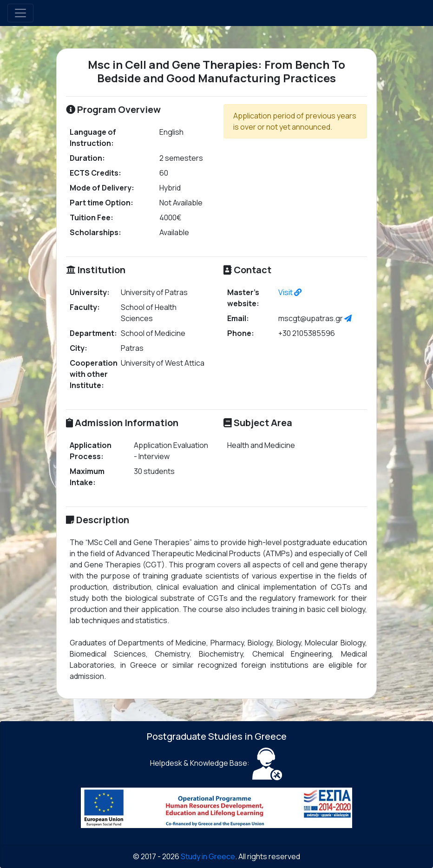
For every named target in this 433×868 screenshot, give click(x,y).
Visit (290, 292)
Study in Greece (208, 856)
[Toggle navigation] (20, 13)
